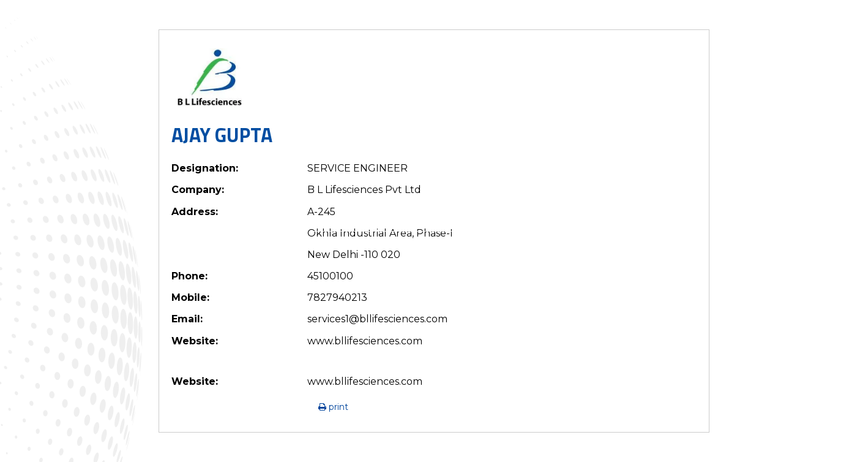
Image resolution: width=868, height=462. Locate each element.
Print (333, 407)
